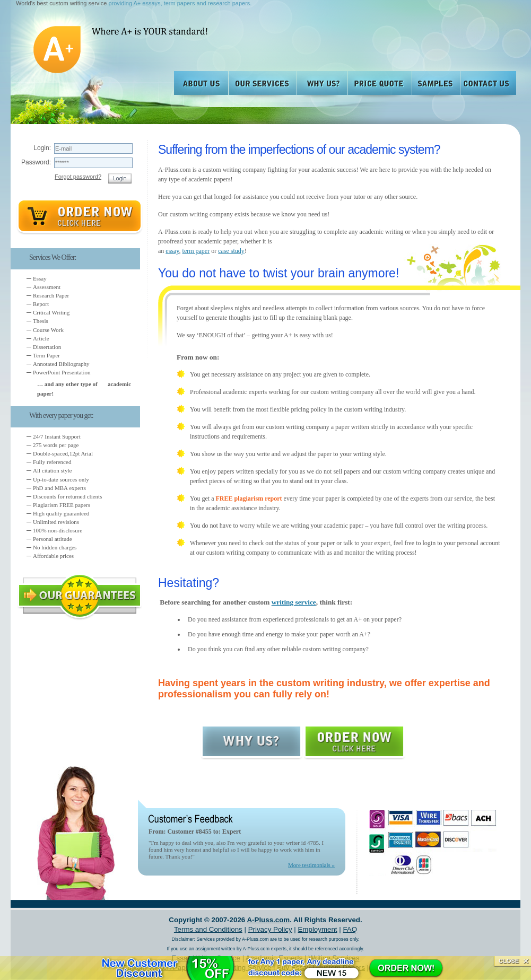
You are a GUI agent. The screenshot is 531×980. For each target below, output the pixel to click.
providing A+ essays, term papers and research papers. (180, 3)
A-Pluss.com (268, 920)
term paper (196, 251)
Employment (317, 929)
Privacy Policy (270, 929)
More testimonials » (311, 865)
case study (231, 251)
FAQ (350, 929)
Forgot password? (78, 177)
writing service (294, 602)
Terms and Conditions (208, 929)
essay (172, 251)
